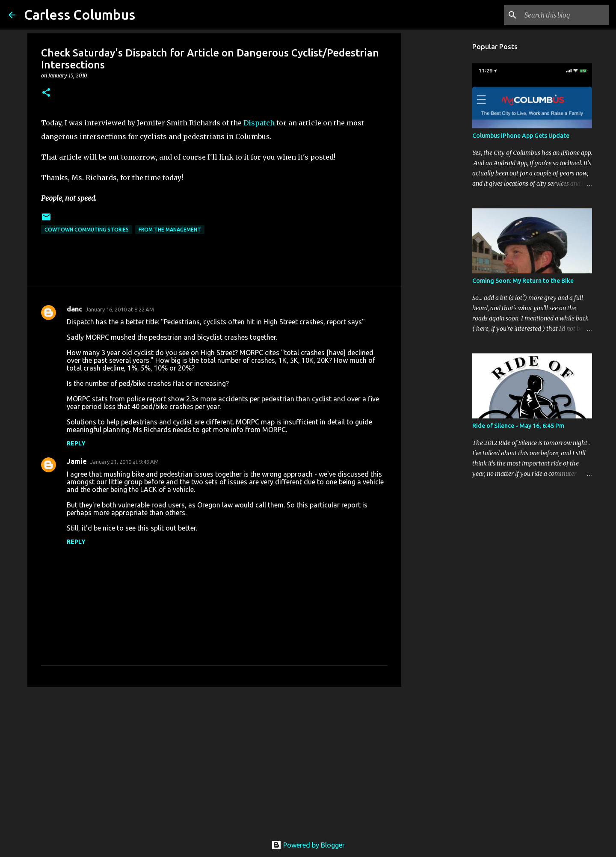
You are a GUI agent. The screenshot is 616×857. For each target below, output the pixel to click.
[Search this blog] (564, 15)
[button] (46, 93)
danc (74, 309)
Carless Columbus (80, 15)
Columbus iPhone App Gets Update (521, 136)
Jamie (77, 461)
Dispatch (259, 123)
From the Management (170, 230)
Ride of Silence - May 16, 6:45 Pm (518, 426)
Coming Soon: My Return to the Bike (523, 281)
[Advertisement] (214, 759)
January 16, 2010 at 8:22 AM (120, 309)
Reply (76, 443)
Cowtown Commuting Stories (87, 230)
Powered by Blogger (308, 845)
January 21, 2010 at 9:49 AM (124, 462)
